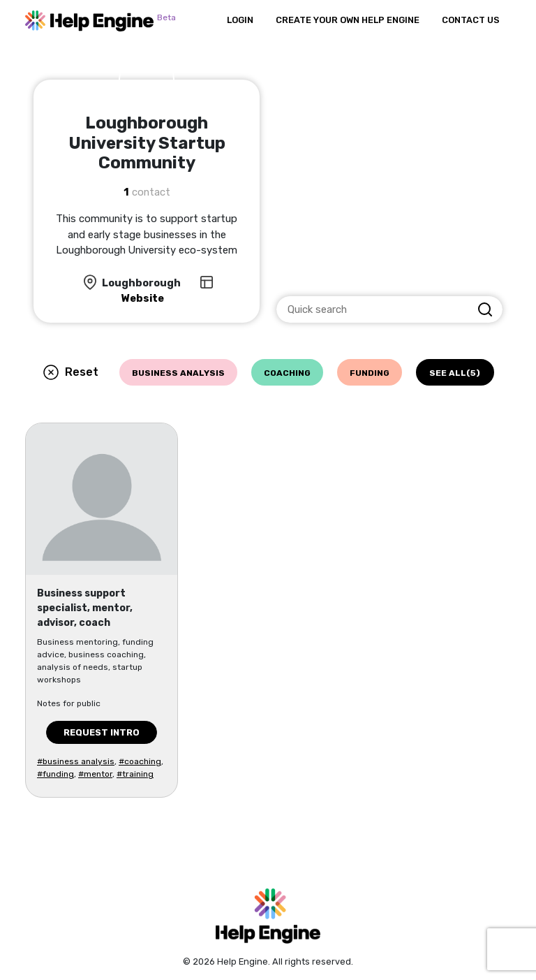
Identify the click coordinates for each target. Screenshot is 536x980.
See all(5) (455, 373)
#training (135, 774)
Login (240, 20)
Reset (82, 372)
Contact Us (471, 20)
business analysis (178, 373)
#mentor (95, 774)
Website (143, 298)
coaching (287, 373)
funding (370, 373)
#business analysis (76, 761)
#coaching (140, 761)
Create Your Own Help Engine (348, 20)
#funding (55, 774)
